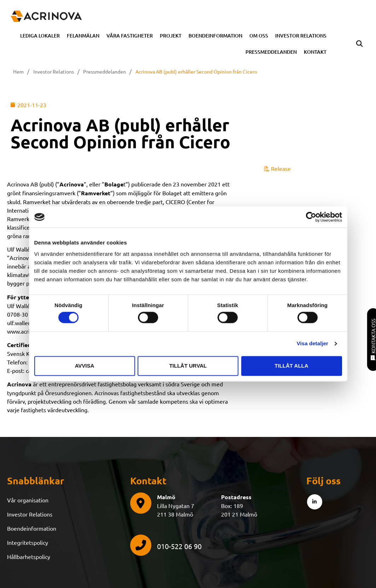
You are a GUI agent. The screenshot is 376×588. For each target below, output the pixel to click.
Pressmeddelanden (271, 52)
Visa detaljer (313, 344)
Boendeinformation (215, 36)
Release (277, 168)
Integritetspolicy (28, 542)
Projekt (171, 36)
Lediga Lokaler (40, 36)
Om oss (259, 36)
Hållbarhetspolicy (29, 557)
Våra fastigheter (130, 36)
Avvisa (85, 366)
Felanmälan (83, 36)
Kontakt (315, 52)
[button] (360, 44)
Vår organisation (28, 500)
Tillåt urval (188, 366)
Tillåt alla (291, 366)
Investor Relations (301, 36)
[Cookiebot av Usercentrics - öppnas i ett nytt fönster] (311, 217)
